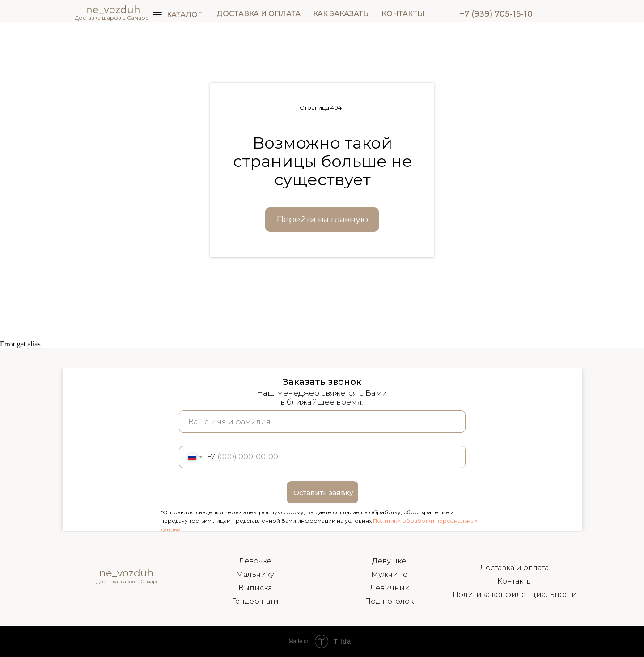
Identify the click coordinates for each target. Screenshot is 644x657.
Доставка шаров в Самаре (112, 18)
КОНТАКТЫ (403, 14)
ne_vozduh (127, 573)
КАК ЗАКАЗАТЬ (341, 14)
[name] (322, 422)
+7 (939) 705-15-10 (496, 14)
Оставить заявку (323, 493)
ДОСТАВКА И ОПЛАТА (258, 14)
